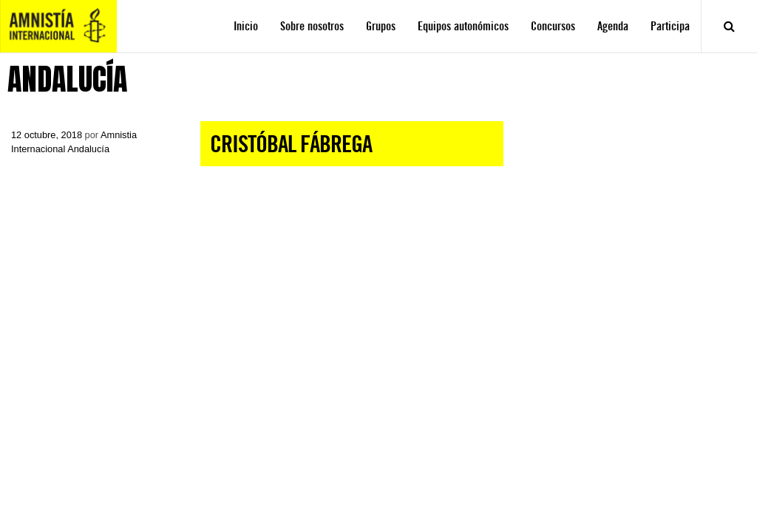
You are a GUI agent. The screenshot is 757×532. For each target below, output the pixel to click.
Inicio (246, 26)
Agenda (613, 26)
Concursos (553, 26)
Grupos (381, 26)
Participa (670, 26)
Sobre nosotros (312, 26)
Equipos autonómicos (463, 26)
